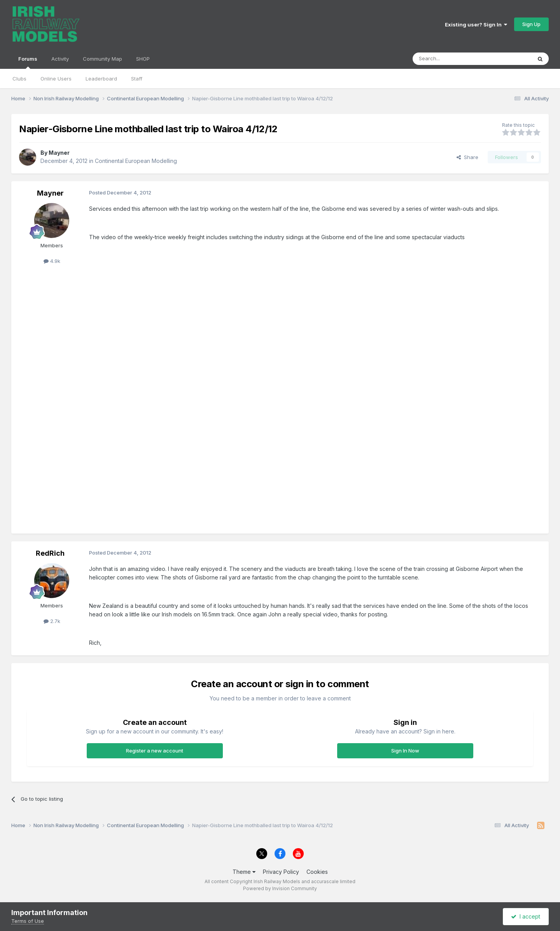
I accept (526, 916)
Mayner (59, 153)
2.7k (52, 621)
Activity (60, 59)
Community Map (102, 59)
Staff (137, 79)
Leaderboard (101, 79)
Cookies (317, 872)
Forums (28, 62)
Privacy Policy (281, 872)
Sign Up (531, 24)
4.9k (52, 261)
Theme (244, 872)
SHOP (143, 59)
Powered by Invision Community (280, 888)
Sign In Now (405, 751)
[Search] (452, 59)
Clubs (19, 79)
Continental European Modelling (136, 161)
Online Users (56, 79)
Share (467, 157)
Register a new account (155, 751)
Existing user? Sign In (476, 24)
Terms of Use (28, 921)
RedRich (50, 553)
